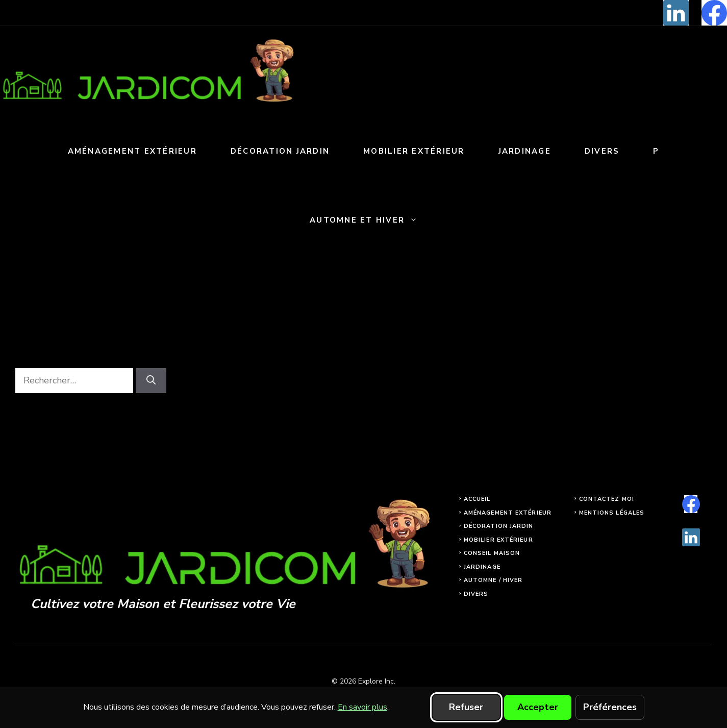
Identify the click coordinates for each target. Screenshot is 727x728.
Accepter (538, 707)
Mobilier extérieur (414, 151)
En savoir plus (362, 707)
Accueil (477, 499)
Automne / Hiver (493, 580)
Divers (602, 151)
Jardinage (525, 151)
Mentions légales (612, 513)
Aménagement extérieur (132, 151)
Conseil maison (492, 553)
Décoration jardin (280, 151)
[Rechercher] (151, 381)
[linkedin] (676, 13)
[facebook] (714, 13)
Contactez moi (607, 499)
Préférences (610, 707)
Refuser (466, 707)
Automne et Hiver (372, 220)
